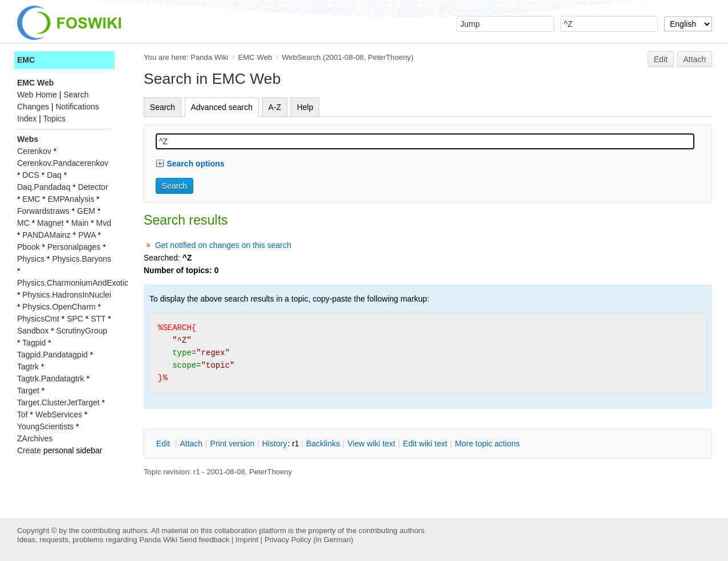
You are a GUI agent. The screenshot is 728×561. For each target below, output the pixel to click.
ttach (191, 444)
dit (164, 444)
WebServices (59, 414)
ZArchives (35, 438)
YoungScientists (45, 426)
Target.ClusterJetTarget (58, 403)
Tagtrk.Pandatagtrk (51, 379)
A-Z (275, 107)
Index (27, 119)
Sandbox (33, 331)
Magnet (50, 223)
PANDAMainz (46, 235)
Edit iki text (425, 444)
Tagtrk (28, 367)
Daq (54, 175)
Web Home (37, 95)
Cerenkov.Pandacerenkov (63, 163)
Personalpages (74, 247)
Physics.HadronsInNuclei (67, 295)
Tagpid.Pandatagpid (52, 355)
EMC (26, 60)
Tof (23, 414)
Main (80, 223)
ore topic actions (487, 444)
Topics (54, 119)
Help (305, 107)
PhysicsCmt (38, 319)
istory (275, 444)
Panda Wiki (210, 57)
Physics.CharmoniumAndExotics (75, 283)
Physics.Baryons (81, 259)
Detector (93, 187)
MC (23, 223)
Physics (31, 259)
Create (29, 450)
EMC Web (255, 57)
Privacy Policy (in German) (309, 540)
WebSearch (301, 57)
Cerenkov (34, 151)
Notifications (77, 107)
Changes (33, 107)
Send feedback (204, 540)
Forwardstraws (43, 211)
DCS (31, 175)
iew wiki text (372, 444)
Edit (661, 59)
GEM (86, 211)
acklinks (323, 444)
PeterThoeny (389, 57)
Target (28, 391)
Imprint (247, 540)
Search (162, 107)
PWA (87, 235)
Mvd (104, 223)
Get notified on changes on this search (223, 245)
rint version (233, 444)
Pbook (29, 247)
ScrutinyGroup (82, 331)
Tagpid (34, 343)
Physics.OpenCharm (59, 307)
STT (98, 319)
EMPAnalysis (71, 199)
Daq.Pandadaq (44, 187)
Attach (695, 59)
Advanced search (222, 107)
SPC (75, 319)
